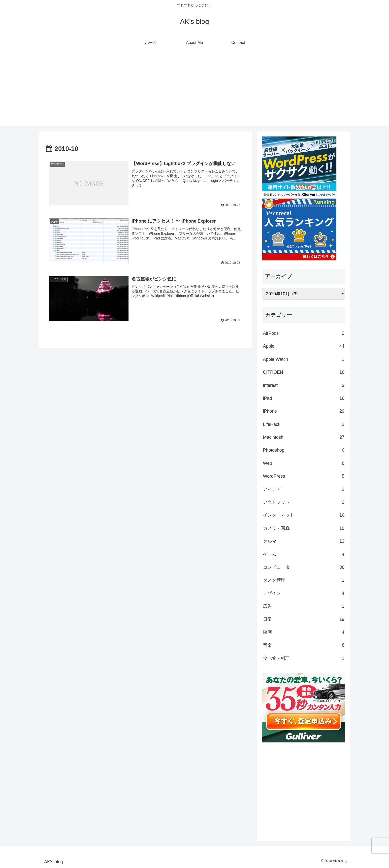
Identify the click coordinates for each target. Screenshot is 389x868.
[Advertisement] (194, 91)
